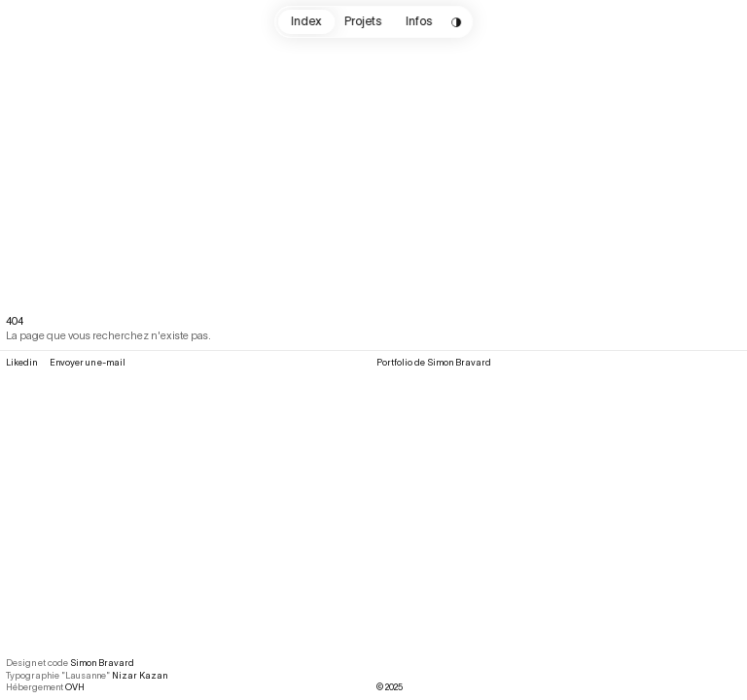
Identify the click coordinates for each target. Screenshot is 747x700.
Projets (364, 21)
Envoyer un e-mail (88, 362)
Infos (419, 21)
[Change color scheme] (457, 22)
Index (306, 21)
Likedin (21, 362)
